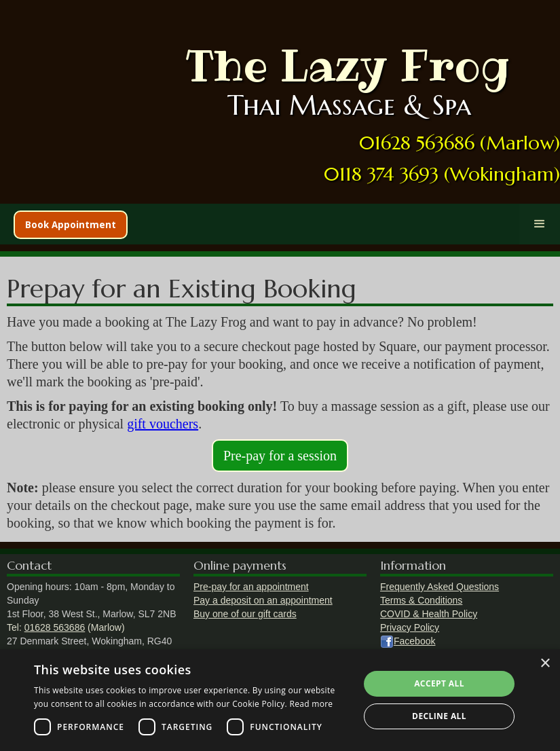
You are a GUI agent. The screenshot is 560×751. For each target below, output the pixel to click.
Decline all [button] (439, 716)
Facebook (414, 641)
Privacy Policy (410, 627)
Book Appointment (71, 225)
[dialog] (280, 700)
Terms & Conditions (421, 600)
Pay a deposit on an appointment (263, 600)
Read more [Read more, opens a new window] (311, 704)
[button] (540, 224)
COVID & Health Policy (429, 614)
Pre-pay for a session (280, 456)
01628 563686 (55, 627)
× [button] (545, 664)
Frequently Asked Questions (440, 587)
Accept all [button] (439, 683)
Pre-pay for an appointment (251, 587)
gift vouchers (163, 424)
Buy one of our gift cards (245, 614)
